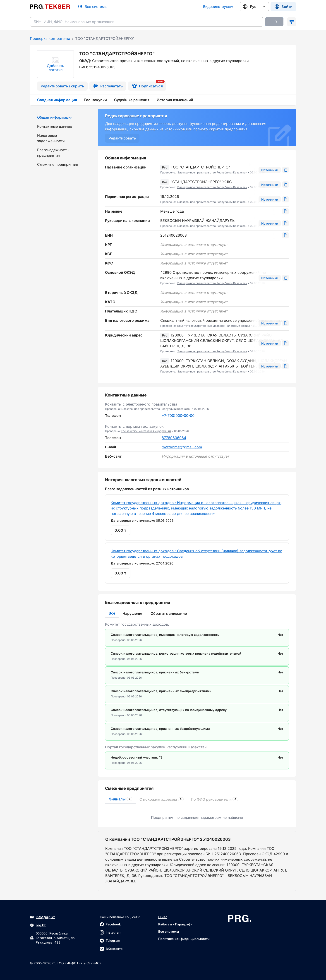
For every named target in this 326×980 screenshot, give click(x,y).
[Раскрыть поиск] (292, 22)
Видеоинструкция (219, 7)
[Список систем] (92, 7)
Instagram (111, 932)
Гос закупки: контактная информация (146, 431)
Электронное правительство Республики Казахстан (212, 172)
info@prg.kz (42, 917)
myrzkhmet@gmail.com (182, 447)
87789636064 (174, 438)
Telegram (110, 941)
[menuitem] (61, 117)
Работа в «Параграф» (175, 924)
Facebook (110, 924)
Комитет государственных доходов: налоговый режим (213, 326)
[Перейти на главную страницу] (50, 7)
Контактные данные (55, 126)
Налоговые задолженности (51, 138)
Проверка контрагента (50, 38)
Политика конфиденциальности (184, 939)
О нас (163, 917)
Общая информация (55, 117)
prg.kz (38, 925)
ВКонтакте (111, 949)
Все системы (169, 931)
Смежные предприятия (58, 164)
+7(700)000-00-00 (178, 416)
